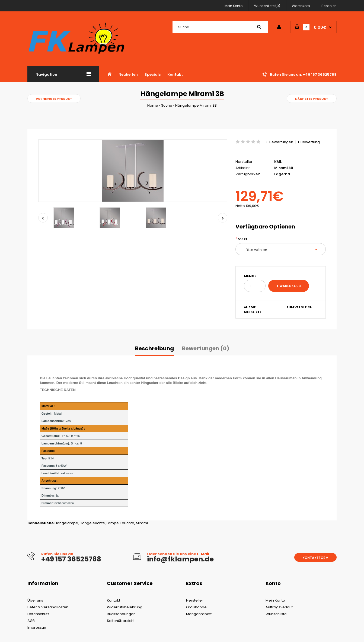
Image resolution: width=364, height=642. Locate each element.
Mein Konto (234, 6)
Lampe (113, 523)
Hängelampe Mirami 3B (196, 105)
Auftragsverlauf (279, 607)
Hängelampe (66, 523)
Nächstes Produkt (312, 99)
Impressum (37, 627)
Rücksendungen (121, 614)
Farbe (242, 239)
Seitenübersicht (121, 621)
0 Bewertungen (280, 142)
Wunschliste (276, 614)
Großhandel (197, 607)
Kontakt (114, 600)
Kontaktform (315, 558)
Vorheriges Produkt (54, 99)
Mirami (142, 523)
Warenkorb (301, 6)
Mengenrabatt (199, 614)
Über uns (35, 600)
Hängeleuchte (92, 523)
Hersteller (195, 600)
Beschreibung (154, 348)
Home (153, 105)
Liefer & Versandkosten (48, 607)
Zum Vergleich (300, 307)
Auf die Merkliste (253, 310)
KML (278, 162)
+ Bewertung (309, 142)
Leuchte (127, 523)
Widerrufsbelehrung (125, 607)
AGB (31, 621)
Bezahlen (329, 6)
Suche (167, 105)
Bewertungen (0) (206, 348)
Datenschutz (38, 614)
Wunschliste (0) (267, 6)
